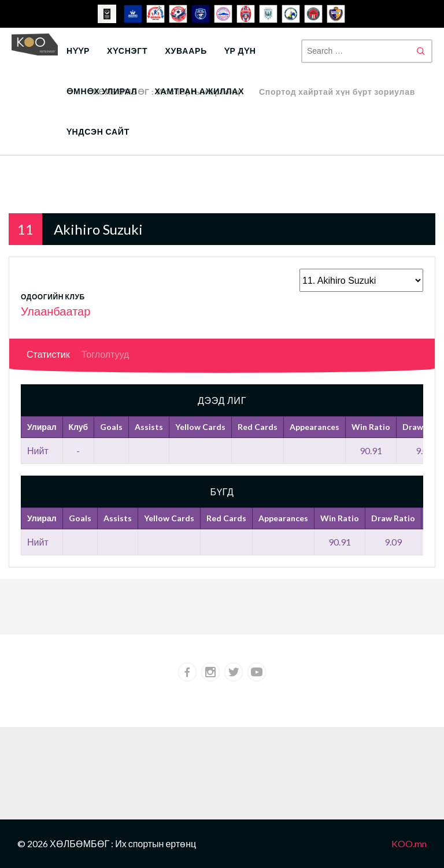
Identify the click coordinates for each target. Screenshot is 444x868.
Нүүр (78, 51)
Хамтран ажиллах (199, 91)
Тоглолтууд (106, 354)
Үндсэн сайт (98, 131)
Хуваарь (186, 51)
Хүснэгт (127, 51)
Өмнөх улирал (102, 91)
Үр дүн (240, 51)
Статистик (48, 354)
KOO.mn (409, 843)
